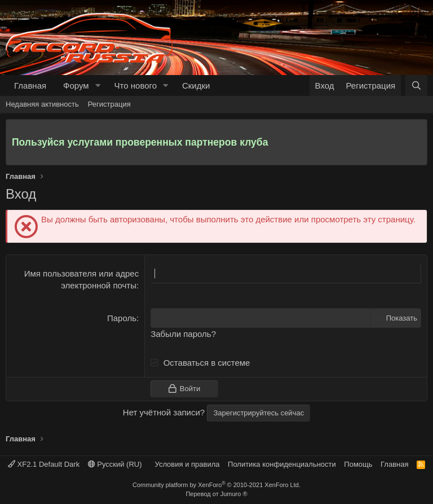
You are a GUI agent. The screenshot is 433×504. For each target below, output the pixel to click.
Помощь (358, 464)
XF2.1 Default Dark (44, 464)
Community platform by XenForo (216, 485)
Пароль (122, 318)
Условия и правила (187, 464)
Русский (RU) (115, 464)
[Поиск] (416, 86)
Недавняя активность (42, 104)
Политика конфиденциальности (282, 464)
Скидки (196, 86)
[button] (98, 86)
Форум (76, 86)
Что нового (136, 86)
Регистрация (109, 104)
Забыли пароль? (183, 334)
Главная (30, 86)
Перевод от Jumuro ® (216, 494)
